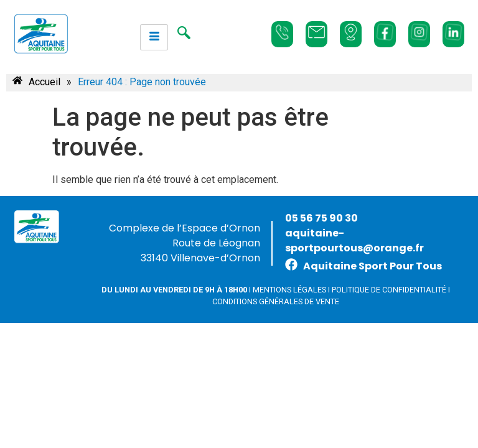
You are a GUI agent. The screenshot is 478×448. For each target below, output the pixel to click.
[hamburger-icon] (154, 37)
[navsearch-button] (184, 34)
